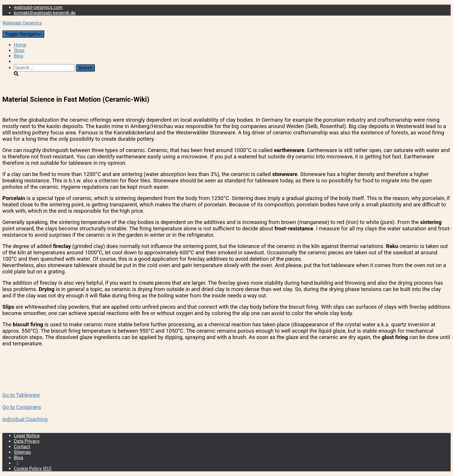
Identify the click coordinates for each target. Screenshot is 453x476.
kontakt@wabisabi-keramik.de (45, 13)
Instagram (18, 465)
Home (20, 45)
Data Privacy (27, 441)
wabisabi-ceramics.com (38, 7)
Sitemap (22, 452)
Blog (18, 56)
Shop (19, 50)
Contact (22, 447)
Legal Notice (27, 436)
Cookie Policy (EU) (33, 469)
